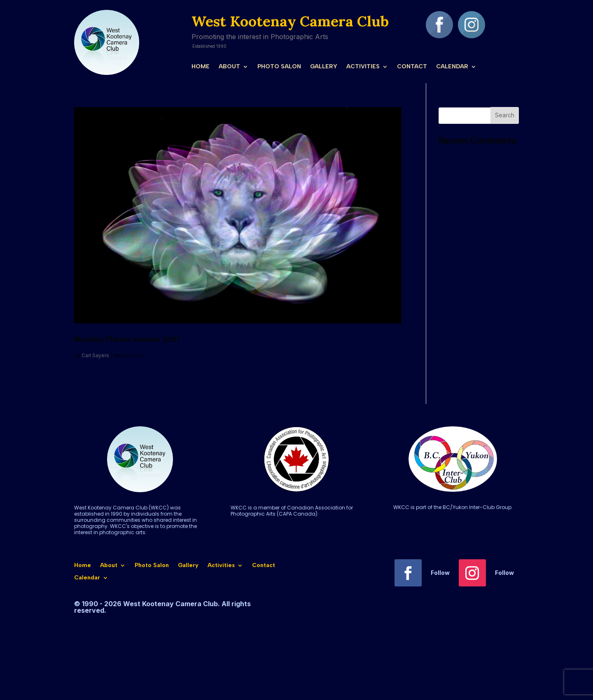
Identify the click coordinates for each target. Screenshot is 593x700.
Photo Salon (279, 67)
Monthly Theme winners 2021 (127, 339)
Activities (363, 67)
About (229, 67)
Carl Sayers (95, 355)
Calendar (452, 67)
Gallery (324, 67)
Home (201, 67)
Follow (440, 573)
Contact (412, 67)
